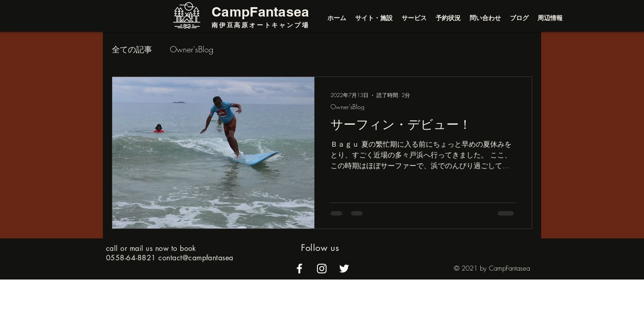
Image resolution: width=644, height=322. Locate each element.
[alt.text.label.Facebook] (299, 269)
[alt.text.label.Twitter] (344, 269)
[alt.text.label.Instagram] (322, 269)
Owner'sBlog (192, 49)
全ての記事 (132, 49)
